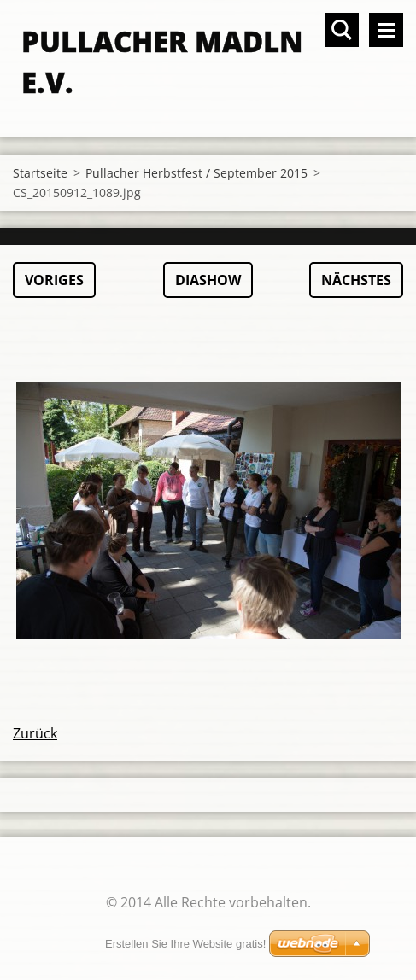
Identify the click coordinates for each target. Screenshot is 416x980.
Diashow (208, 280)
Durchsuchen (342, 30)
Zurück (35, 733)
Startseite (40, 173)
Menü (386, 30)
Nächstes (356, 280)
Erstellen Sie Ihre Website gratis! (185, 944)
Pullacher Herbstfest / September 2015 (196, 173)
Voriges (54, 280)
